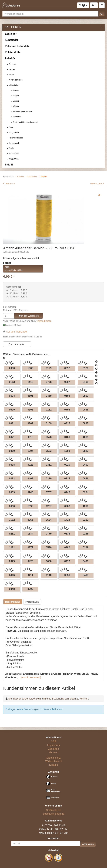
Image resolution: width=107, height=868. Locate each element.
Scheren (12, 64)
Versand (54, 752)
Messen (16, 101)
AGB (54, 742)
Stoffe (11, 148)
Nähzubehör (14, 85)
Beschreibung (13, 602)
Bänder (12, 69)
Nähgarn (16, 106)
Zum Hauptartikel (17, 344)
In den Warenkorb (29, 316)
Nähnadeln (17, 117)
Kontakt (54, 765)
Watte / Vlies (14, 159)
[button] (102, 14)
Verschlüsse (14, 154)
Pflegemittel (14, 133)
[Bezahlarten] (54, 789)
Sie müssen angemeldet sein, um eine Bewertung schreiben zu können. (48, 699)
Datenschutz (54, 758)
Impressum (53, 745)
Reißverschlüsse (16, 138)
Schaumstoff (14, 143)
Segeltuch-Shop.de (54, 814)
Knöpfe (16, 96)
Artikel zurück (10, 184)
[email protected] (31, 678)
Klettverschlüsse (16, 80)
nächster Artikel (97, 184)
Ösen (11, 127)
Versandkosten (44, 321)
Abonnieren (88, 844)
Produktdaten (32, 602)
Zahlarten (54, 749)
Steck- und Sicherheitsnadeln (25, 122)
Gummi (16, 91)
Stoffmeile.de (53, 810)
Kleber (12, 75)
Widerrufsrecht (54, 761)
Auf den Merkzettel (17, 332)
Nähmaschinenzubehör (22, 111)
